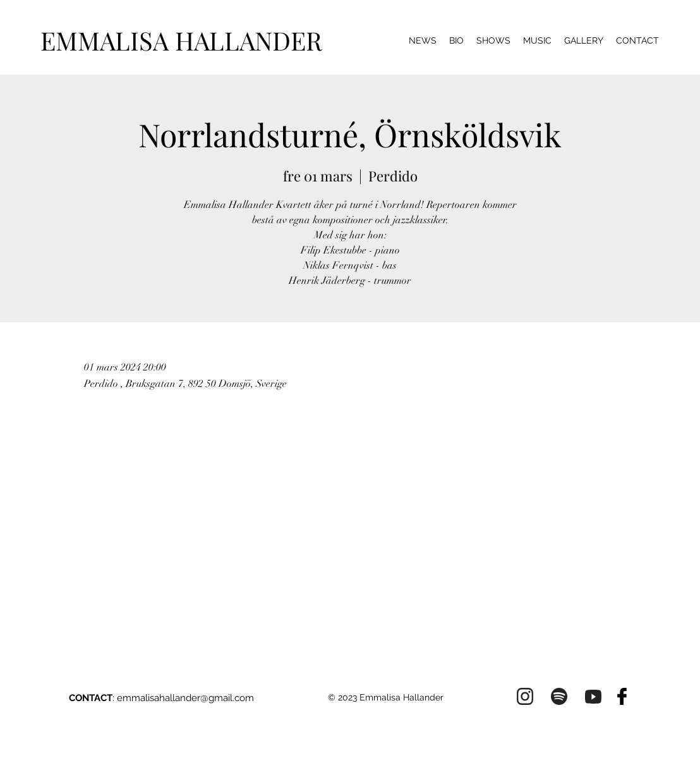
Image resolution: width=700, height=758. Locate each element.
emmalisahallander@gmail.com (185, 698)
